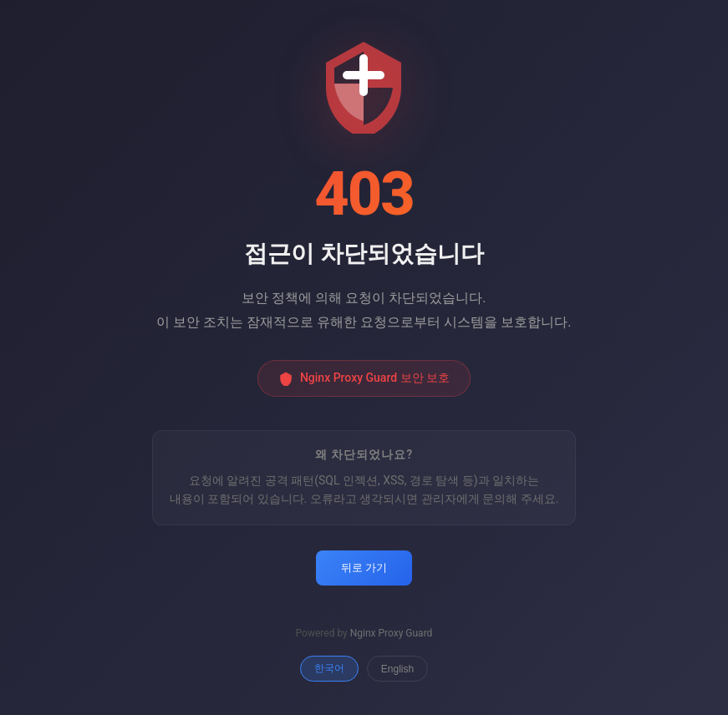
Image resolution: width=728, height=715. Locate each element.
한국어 (329, 668)
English (397, 669)
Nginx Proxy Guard (392, 633)
